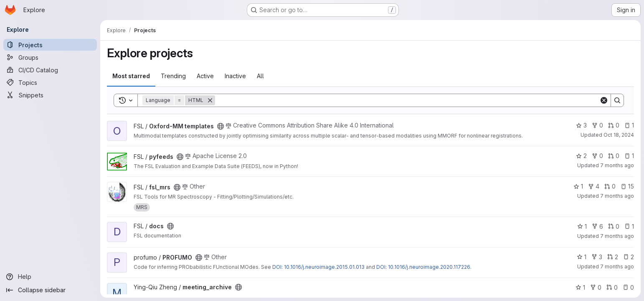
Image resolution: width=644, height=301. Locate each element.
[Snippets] (50, 95)
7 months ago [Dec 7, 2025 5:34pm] (617, 267)
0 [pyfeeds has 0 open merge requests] (614, 156)
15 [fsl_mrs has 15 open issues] (627, 186)
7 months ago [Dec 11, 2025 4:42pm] (617, 165)
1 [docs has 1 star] (582, 226)
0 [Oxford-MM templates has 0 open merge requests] (614, 125)
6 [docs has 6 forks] (597, 226)
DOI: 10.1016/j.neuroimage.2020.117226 (423, 267)
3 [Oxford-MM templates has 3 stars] (581, 125)
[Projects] (50, 45)
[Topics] (50, 82)
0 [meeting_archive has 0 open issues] (628, 287)
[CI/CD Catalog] (50, 70)
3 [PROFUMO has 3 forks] (597, 257)
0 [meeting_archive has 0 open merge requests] (612, 287)
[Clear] (604, 100)
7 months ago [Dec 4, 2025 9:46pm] (617, 196)
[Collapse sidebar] (50, 290)
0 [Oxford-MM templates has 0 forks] (597, 125)
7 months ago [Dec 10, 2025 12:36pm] (617, 236)
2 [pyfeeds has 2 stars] (581, 156)
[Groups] (50, 57)
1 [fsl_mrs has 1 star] (578, 186)
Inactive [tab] (235, 76)
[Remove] (210, 100)
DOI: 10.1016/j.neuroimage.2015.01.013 (318, 267)
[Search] (407, 100)
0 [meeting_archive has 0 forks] (596, 287)
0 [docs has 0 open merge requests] (614, 226)
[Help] (50, 277)
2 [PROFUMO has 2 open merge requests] (613, 257)
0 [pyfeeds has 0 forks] (597, 156)
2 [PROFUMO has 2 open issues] (629, 257)
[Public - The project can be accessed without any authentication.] (221, 126)
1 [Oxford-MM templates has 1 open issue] (629, 125)
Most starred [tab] (131, 76)
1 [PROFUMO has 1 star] (582, 257)
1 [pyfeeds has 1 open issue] (629, 156)
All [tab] (260, 76)
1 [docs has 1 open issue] (629, 226)
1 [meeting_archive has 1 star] (580, 287)
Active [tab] (205, 76)
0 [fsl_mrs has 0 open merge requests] (610, 186)
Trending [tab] (173, 76)
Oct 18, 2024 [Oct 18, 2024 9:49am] (619, 135)
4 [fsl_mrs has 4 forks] (594, 186)
